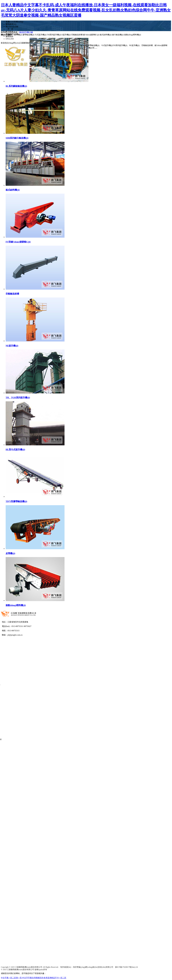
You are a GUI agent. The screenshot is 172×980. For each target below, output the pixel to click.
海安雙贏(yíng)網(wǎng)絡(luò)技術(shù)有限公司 (93, 968)
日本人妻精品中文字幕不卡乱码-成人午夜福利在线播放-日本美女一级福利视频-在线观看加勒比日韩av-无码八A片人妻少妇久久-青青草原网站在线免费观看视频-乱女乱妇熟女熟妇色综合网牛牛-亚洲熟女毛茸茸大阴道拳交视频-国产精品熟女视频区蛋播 (86, 10)
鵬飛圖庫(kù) (11, 24)
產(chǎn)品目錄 (12, 27)
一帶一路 (9, 29)
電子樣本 (9, 32)
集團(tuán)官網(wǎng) (14, 22)
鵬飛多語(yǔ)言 (12, 34)
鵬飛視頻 (9, 36)
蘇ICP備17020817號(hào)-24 (126, 968)
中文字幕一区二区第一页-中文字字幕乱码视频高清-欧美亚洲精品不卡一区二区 (34, 978)
